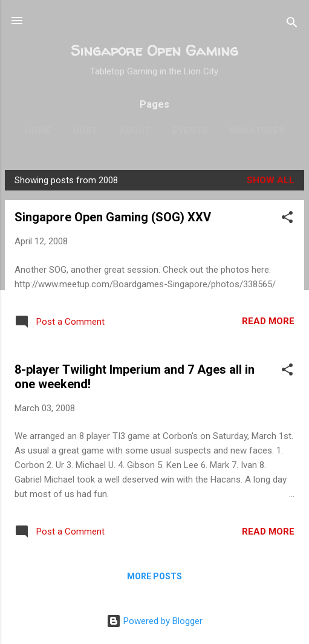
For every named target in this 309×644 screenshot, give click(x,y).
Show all (271, 180)
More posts (154, 576)
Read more (268, 321)
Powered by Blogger (154, 621)
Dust (85, 131)
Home (38, 131)
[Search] (292, 24)
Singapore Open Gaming (154, 50)
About (135, 131)
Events (190, 131)
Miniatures (257, 131)
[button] (287, 219)
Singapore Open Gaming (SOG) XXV (113, 217)
